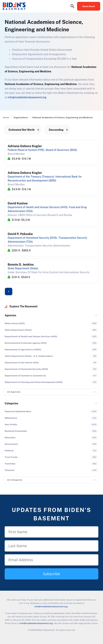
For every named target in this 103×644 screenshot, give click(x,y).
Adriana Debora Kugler (25, 146)
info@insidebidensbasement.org (27, 97)
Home (6, 117)
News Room (89, 6)
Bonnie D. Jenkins (21, 264)
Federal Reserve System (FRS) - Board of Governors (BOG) (42, 150)
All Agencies (14, 392)
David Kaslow (18, 203)
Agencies (10, 315)
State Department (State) (23, 268)
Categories (11, 403)
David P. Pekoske (20, 234)
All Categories (15, 480)
